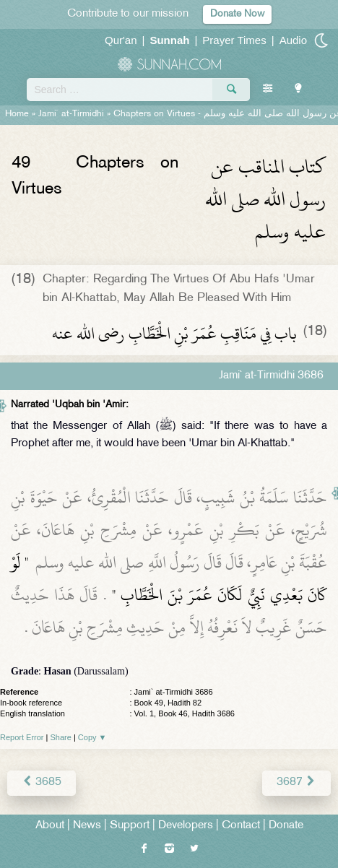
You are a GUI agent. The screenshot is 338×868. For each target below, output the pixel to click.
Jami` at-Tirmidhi (71, 114)
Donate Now (237, 14)
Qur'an (121, 40)
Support (130, 826)
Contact (241, 826)
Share (61, 737)
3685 (42, 782)
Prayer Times (234, 40)
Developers (186, 826)
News (87, 826)
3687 (296, 782)
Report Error (22, 737)
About (50, 826)
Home (17, 114)
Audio (293, 40)
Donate (286, 826)
